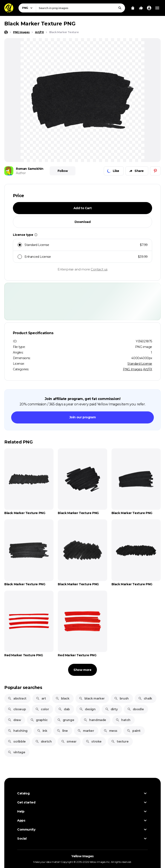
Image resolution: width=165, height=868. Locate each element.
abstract (17, 698)
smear (69, 741)
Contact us (99, 269)
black (62, 698)
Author (21, 173)
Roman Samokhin (30, 169)
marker (86, 731)
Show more (82, 670)
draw (14, 720)
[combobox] (80, 8)
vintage (16, 752)
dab (64, 709)
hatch (123, 720)
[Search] (120, 8)
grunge (66, 720)
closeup (17, 709)
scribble (17, 741)
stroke (94, 741)
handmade (95, 720)
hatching (18, 731)
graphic (39, 720)
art (41, 698)
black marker (92, 698)
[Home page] (6, 32)
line (62, 731)
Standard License (140, 364)
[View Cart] (133, 8)
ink (42, 731)
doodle (136, 709)
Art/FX (148, 369)
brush (121, 698)
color (42, 709)
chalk (145, 698)
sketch (44, 741)
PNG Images (132, 369)
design (87, 709)
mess (110, 731)
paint (134, 731)
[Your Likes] (141, 8)
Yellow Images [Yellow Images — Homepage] (82, 856)
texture (120, 741)
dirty (111, 709)
